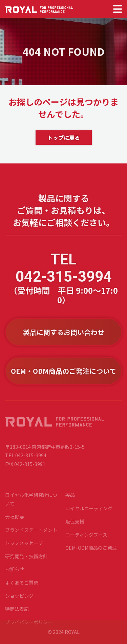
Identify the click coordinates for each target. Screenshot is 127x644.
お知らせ (15, 572)
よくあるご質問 (22, 586)
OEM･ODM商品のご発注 (91, 551)
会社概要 (15, 520)
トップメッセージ (24, 546)
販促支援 (75, 525)
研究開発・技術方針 (26, 560)
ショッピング (19, 599)
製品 (70, 498)
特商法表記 (17, 612)
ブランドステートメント (31, 533)
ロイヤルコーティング (89, 511)
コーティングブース (86, 538)
